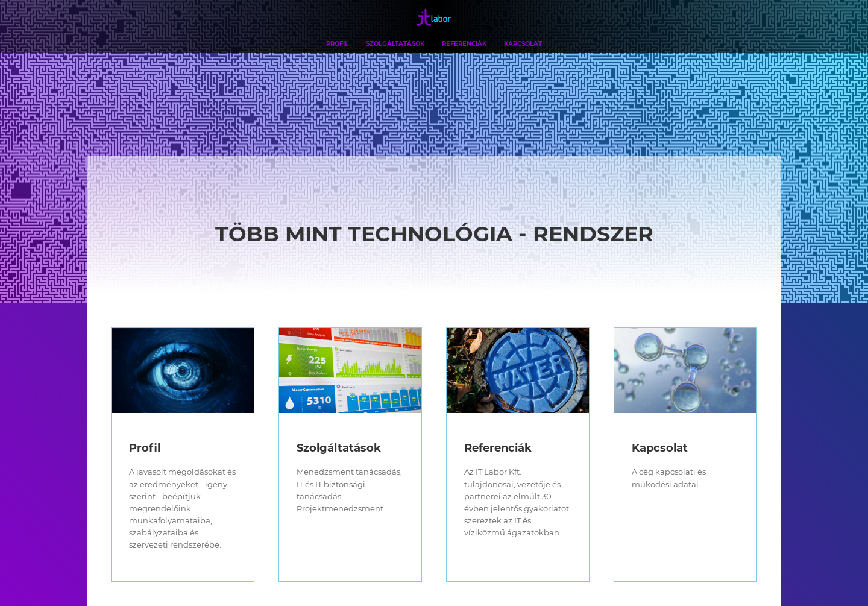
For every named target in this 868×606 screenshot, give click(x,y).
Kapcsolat (523, 43)
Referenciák (464, 43)
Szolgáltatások (395, 43)
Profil (337, 43)
